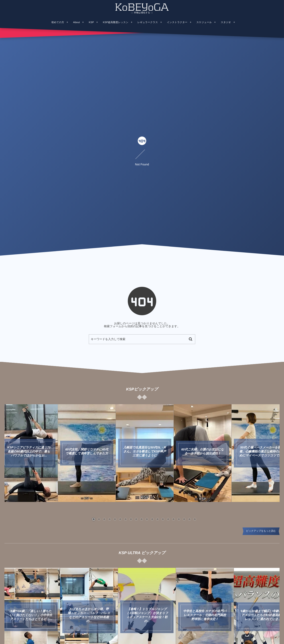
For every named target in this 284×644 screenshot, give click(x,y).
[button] (94, 519)
